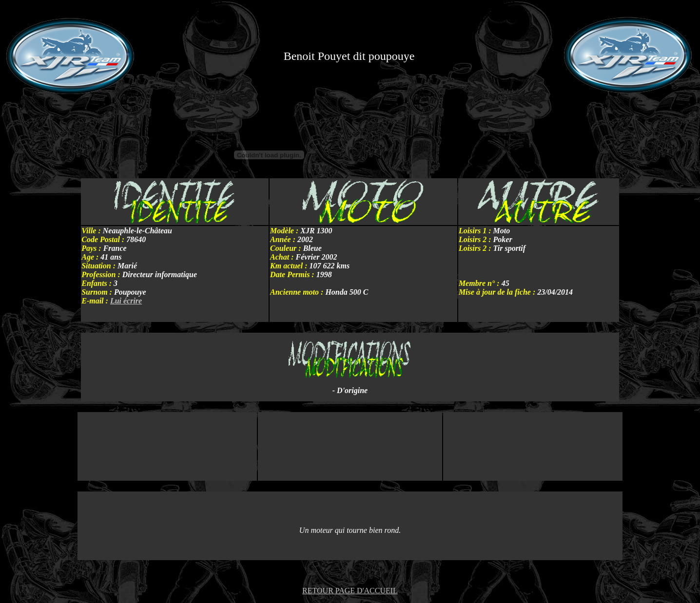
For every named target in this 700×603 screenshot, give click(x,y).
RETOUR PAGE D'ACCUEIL (350, 591)
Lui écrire (126, 301)
